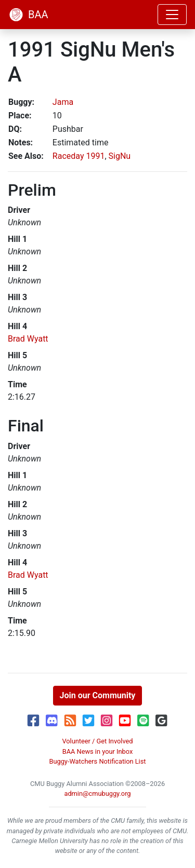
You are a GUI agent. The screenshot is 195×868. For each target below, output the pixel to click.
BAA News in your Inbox (98, 751)
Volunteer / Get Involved (97, 741)
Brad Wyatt (28, 339)
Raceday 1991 (79, 156)
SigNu (120, 156)
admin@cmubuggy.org (97, 794)
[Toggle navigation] (172, 15)
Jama (63, 102)
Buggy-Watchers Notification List (97, 761)
